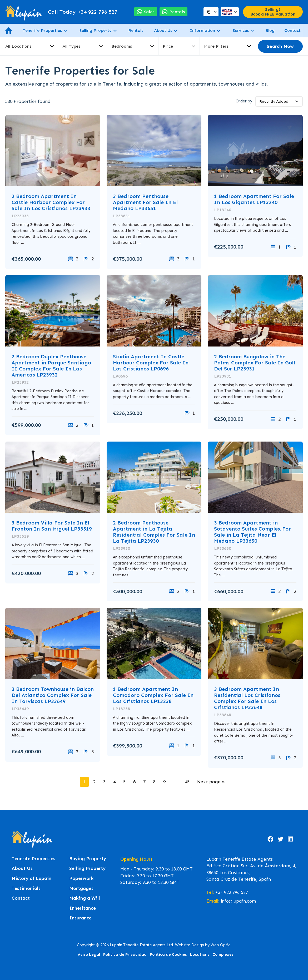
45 (187, 782)
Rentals (136, 30)
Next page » (211, 782)
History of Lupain (31, 878)
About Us (163, 30)
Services (241, 30)
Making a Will (85, 898)
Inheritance (83, 908)
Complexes (223, 954)
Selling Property (96, 30)
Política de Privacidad (125, 954)
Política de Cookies (168, 954)
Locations (200, 954)
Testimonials (26, 889)
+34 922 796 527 (83, 12)
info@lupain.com (238, 901)
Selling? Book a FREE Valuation (273, 12)
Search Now (280, 46)
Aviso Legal (89, 954)
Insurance (80, 918)
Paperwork (81, 878)
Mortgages (81, 889)
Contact (292, 30)
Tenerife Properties (42, 30)
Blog (270, 30)
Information (202, 30)
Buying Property (88, 859)
